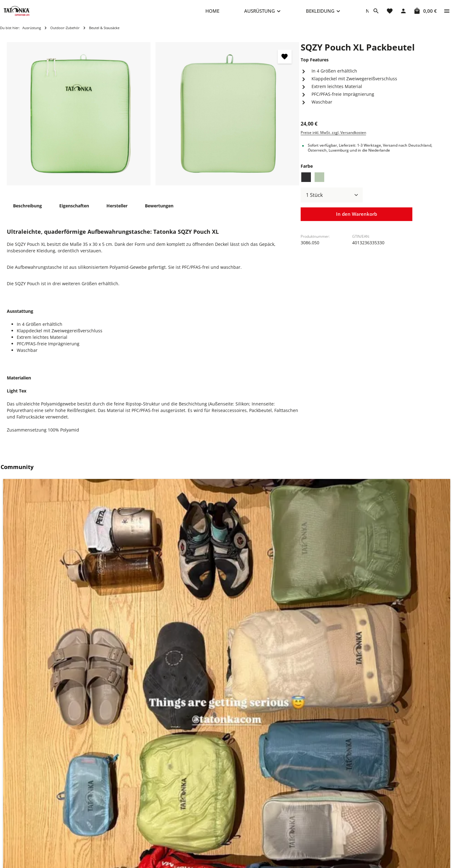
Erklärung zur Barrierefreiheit (295, 857)
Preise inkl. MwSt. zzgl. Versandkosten (333, 139)
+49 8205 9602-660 (110, 825)
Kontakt (182, 818)
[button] (57, 539)
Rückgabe (184, 847)
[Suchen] (376, 14)
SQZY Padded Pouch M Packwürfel (53, 733)
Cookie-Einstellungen (286, 808)
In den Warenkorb (357, 221)
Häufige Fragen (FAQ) (195, 828)
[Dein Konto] (403, 14)
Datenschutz (277, 828)
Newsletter (185, 857)
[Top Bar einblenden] (447, 14)
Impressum (276, 818)
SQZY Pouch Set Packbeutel (154, 733)
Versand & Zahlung (194, 837)
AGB (269, 847)
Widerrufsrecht (280, 837)
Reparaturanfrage (192, 808)
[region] (153, 120)
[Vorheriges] (13, 691)
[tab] (27, 212)
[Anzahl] (332, 201)
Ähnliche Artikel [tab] (30, 612)
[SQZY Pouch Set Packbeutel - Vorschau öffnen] (205, 664)
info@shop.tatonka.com (379, 832)
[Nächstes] (440, 691)
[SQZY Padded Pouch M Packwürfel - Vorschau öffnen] (95, 664)
